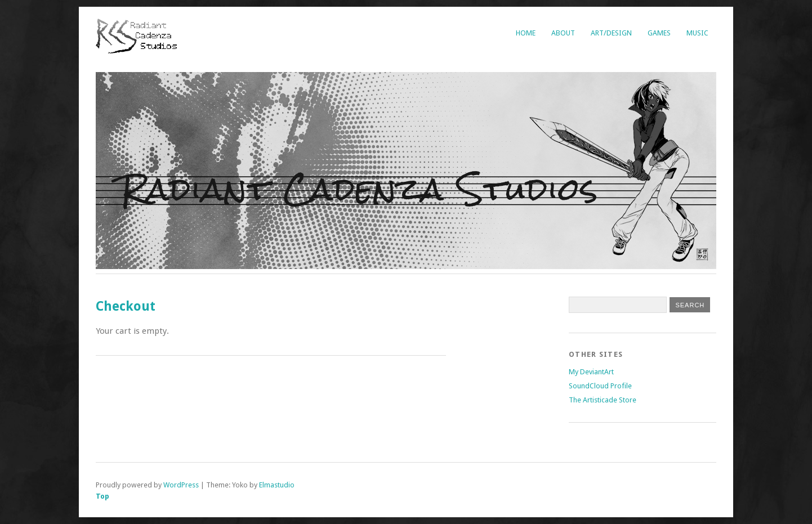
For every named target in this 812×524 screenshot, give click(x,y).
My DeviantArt (591, 372)
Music (697, 33)
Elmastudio (277, 485)
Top (102, 496)
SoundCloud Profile (600, 386)
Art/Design (611, 33)
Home (526, 33)
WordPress (181, 485)
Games (659, 33)
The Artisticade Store (603, 400)
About (563, 33)
